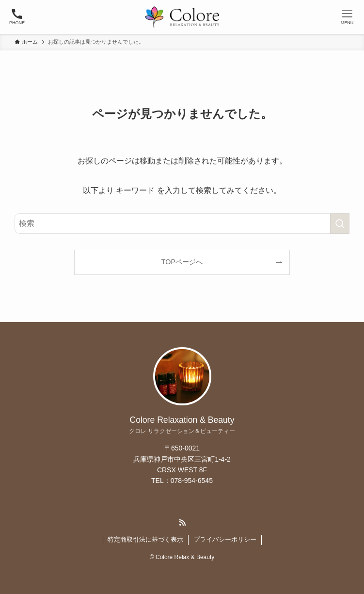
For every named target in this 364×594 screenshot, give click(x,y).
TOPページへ (182, 262)
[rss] (182, 523)
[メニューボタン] (347, 17)
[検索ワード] (182, 224)
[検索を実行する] (340, 224)
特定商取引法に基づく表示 (145, 539)
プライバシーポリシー (225, 539)
